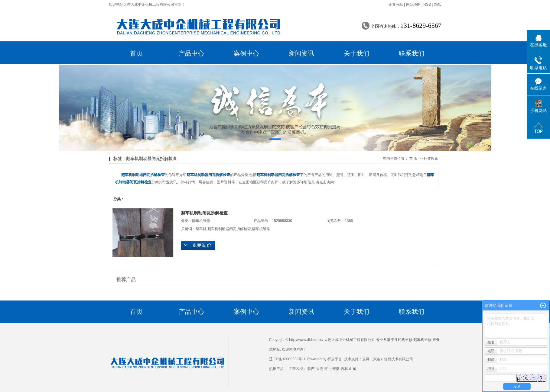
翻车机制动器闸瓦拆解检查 (229, 229)
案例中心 (246, 53)
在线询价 (198, 246)
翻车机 (201, 229)
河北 (328, 369)
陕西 (311, 369)
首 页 (413, 159)
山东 (353, 369)
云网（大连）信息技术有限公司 (388, 359)
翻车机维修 (201, 221)
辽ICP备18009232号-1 (287, 359)
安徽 (336, 369)
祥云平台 (335, 359)
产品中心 (191, 53)
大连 (320, 369)
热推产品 (276, 369)
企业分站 (396, 5)
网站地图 (413, 5)
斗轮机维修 (403, 340)
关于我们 (356, 53)
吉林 (344, 369)
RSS (427, 5)
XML (438, 5)
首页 (136, 53)
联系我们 (412, 53)
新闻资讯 (301, 53)
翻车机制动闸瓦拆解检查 (204, 213)
